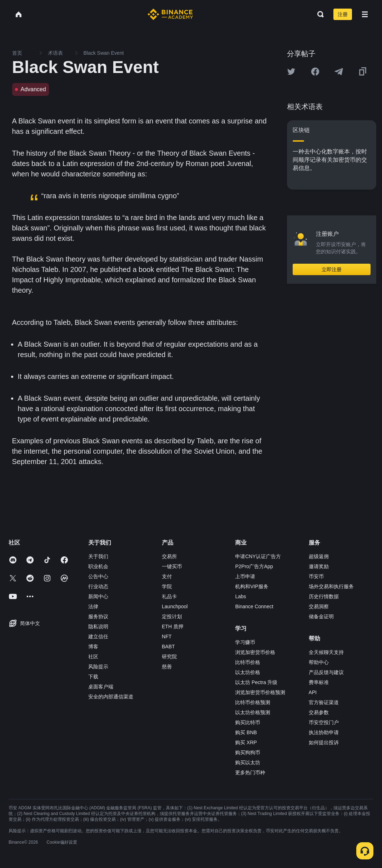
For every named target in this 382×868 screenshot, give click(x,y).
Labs (240, 596)
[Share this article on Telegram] (339, 72)
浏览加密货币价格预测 (260, 692)
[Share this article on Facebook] (315, 72)
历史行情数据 (324, 596)
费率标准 (319, 682)
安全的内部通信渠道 (111, 697)
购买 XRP (246, 742)
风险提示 (98, 667)
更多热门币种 (250, 772)
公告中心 (98, 576)
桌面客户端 (101, 687)
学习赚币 (245, 642)
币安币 (316, 576)
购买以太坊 (248, 762)
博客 (93, 647)
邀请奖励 (319, 566)
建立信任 (98, 637)
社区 (93, 657)
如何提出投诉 (324, 742)
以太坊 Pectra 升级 (256, 682)
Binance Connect (254, 606)
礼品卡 (169, 596)
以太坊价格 (248, 672)
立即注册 (332, 269)
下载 (93, 677)
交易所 (169, 556)
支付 (167, 576)
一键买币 (172, 566)
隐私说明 (98, 626)
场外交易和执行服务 (331, 586)
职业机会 (98, 566)
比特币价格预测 (253, 702)
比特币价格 (248, 662)
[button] (365, 14)
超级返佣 (319, 556)
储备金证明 (321, 616)
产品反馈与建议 (326, 672)
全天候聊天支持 (326, 652)
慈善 (167, 667)
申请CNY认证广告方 (258, 556)
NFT (167, 637)
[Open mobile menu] (365, 14)
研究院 (169, 657)
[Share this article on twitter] (291, 72)
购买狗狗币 (248, 752)
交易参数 (319, 712)
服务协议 (98, 616)
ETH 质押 (173, 626)
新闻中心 (98, 596)
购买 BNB (246, 732)
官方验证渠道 (324, 702)
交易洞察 (319, 606)
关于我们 (98, 556)
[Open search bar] (318, 14)
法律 (93, 606)
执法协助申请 (324, 732)
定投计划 (172, 616)
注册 (343, 14)
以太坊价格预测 (253, 712)
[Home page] (170, 14)
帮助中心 (319, 662)
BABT (168, 647)
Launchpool (175, 606)
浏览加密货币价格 (255, 652)
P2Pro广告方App (254, 566)
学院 (167, 586)
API (313, 692)
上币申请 (245, 576)
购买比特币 (248, 722)
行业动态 (98, 586)
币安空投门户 (324, 722)
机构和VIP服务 (252, 586)
